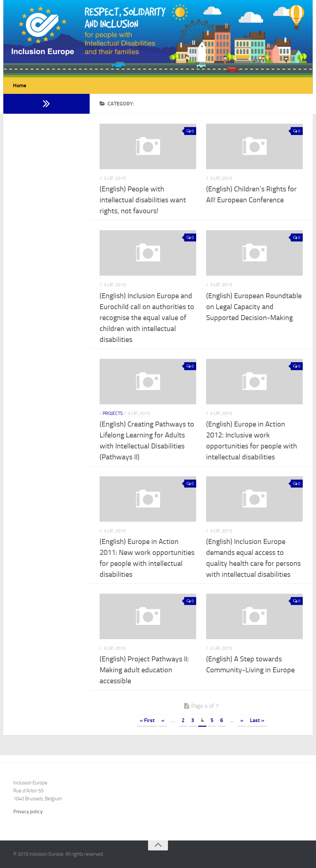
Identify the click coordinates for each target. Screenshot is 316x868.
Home (20, 85)
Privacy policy (28, 812)
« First (147, 720)
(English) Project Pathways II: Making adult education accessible (144, 670)
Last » (257, 720)
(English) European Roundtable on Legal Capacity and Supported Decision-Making (254, 307)
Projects (113, 413)
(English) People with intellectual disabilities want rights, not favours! (143, 200)
